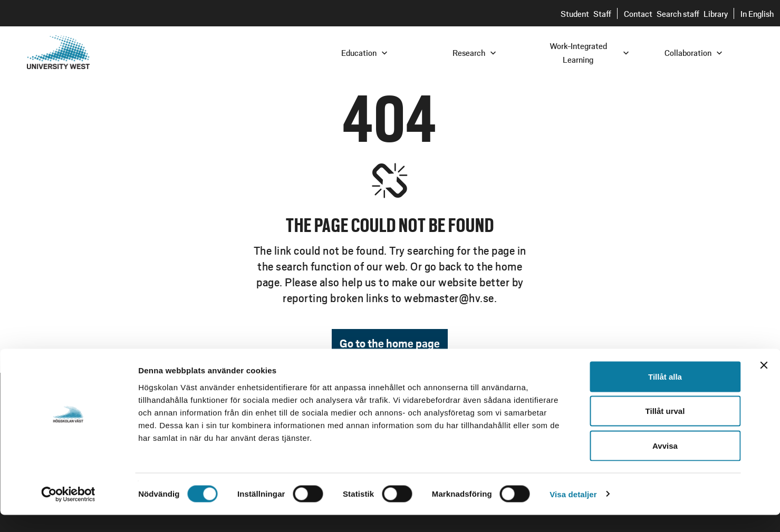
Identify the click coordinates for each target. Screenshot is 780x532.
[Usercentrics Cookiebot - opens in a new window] (68, 511)
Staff (602, 13)
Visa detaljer (573, 511)
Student (575, 13)
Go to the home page (390, 343)
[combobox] (709, 52)
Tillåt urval (665, 428)
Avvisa (665, 463)
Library (716, 13)
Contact (638, 13)
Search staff (678, 13)
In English (757, 13)
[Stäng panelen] (764, 382)
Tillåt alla (665, 394)
